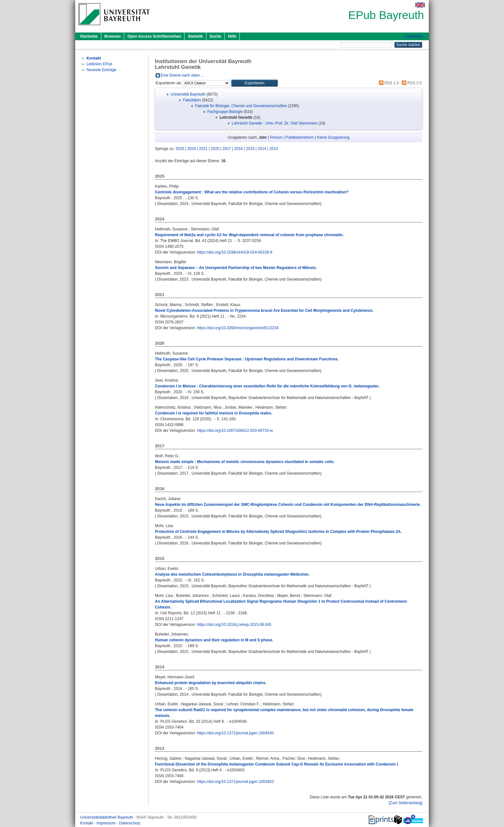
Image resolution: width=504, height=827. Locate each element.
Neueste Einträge (101, 70)
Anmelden (414, 36)
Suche (215, 36)
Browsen (113, 36)
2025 (180, 149)
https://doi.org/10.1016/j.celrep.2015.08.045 (234, 625)
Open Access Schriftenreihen (154, 36)
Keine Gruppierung (333, 137)
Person (276, 137)
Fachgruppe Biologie (225, 112)
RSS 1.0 (388, 83)
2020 (215, 149)
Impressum (107, 823)
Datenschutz (130, 823)
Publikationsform (300, 137)
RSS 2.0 (411, 83)
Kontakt (87, 823)
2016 (239, 149)
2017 (227, 149)
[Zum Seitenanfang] (405, 803)
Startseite (89, 36)
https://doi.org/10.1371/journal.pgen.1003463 (235, 782)
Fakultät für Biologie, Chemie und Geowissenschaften (241, 106)
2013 (274, 149)
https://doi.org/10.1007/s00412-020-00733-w (235, 431)
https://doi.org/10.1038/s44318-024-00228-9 (235, 252)
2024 (192, 149)
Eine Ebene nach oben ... (182, 75)
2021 (203, 149)
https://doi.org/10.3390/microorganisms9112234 (238, 328)
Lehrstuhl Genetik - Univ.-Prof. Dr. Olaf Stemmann (274, 123)
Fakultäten (192, 100)
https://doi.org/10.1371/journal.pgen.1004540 (235, 733)
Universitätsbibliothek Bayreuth (107, 817)
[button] (254, 83)
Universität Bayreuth (188, 94)
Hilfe (232, 36)
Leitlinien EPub (99, 64)
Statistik (195, 36)
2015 (250, 149)
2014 (262, 149)
